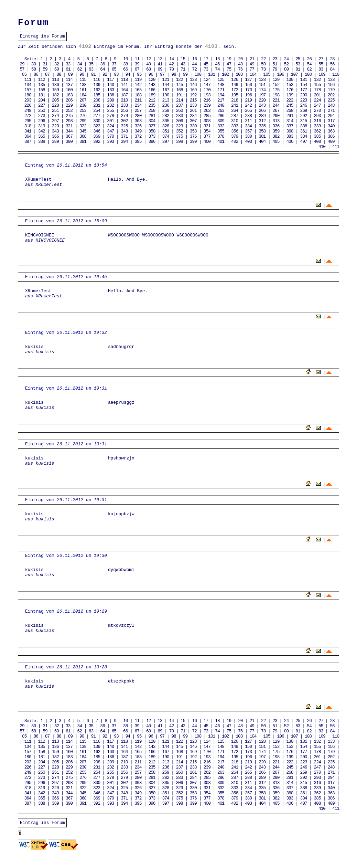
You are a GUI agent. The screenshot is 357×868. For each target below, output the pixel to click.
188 (138, 95)
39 (137, 64)
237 (180, 105)
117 (110, 80)
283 (180, 116)
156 (331, 85)
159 (55, 90)
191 (180, 95)
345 (83, 131)
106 (281, 75)
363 (331, 131)
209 (110, 100)
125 (221, 80)
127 (248, 80)
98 (174, 75)
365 (42, 136)
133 (331, 80)
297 (55, 121)
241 (235, 105)
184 (83, 95)
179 (331, 90)
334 (248, 126)
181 (42, 95)
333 (235, 126)
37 (114, 64)
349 (138, 131)
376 (193, 136)
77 (252, 69)
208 (97, 100)
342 (42, 131)
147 (207, 85)
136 (55, 85)
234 (138, 105)
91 (93, 75)
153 (290, 85)
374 (166, 136)
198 (276, 95)
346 (97, 131)
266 (262, 111)
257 (138, 111)
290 (276, 116)
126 (235, 80)
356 (235, 131)
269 (304, 111)
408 (317, 142)
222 (290, 100)
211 (138, 100)
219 (248, 100)
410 (322, 147)
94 (128, 75)
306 (180, 121)
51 (275, 64)
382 (276, 136)
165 (138, 90)
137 (69, 85)
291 (290, 116)
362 (317, 131)
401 (221, 142)
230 (83, 105)
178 (317, 90)
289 (262, 116)
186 (110, 95)
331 (207, 126)
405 (276, 142)
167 (166, 90)
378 (221, 136)
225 (331, 100)
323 (97, 126)
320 (55, 126)
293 (317, 116)
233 (124, 105)
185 (97, 95)
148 (221, 85)
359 (276, 131)
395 (138, 142)
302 (124, 121)
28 (332, 59)
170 (207, 90)
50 (263, 64)
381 (262, 136)
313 (276, 121)
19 (229, 59)
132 (317, 80)
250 (42, 111)
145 (180, 85)
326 (138, 126)
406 (290, 142)
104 (253, 75)
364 (28, 136)
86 (36, 75)
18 (217, 59)
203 (28, 100)
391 (83, 142)
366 (55, 136)
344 (69, 131)
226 (28, 105)
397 (166, 142)
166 (152, 90)
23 (275, 59)
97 (162, 75)
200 (304, 95)
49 (252, 64)
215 (193, 100)
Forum (34, 23)
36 (102, 64)
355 (221, 131)
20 (240, 59)
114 (69, 80)
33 (68, 64)
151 (262, 85)
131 (304, 80)
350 (152, 131)
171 (221, 90)
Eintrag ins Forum (42, 36)
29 (22, 64)
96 (151, 75)
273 (42, 116)
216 (207, 100)
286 (221, 116)
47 (229, 64)
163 (110, 90)
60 (57, 69)
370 (110, 136)
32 (57, 64)
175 (276, 90)
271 (331, 111)
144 (166, 85)
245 (290, 105)
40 (148, 64)
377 (207, 136)
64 (102, 69)
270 (317, 111)
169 (193, 90)
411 (336, 147)
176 (290, 90)
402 (235, 142)
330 (193, 126)
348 (124, 131)
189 (152, 95)
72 (194, 69)
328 (166, 126)
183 (69, 95)
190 (166, 95)
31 (45, 64)
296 (42, 121)
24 (286, 59)
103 (239, 75)
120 (152, 80)
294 (331, 116)
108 (308, 75)
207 (83, 100)
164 (124, 90)
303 (138, 121)
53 (298, 64)
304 (152, 121)
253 (83, 111)
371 (124, 136)
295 (28, 121)
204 (42, 100)
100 (198, 75)
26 (309, 59)
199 (290, 95)
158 (42, 90)
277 (97, 116)
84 (332, 69)
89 (70, 75)
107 (294, 75)
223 (304, 100)
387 (28, 142)
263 (221, 111)
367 (69, 136)
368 (83, 136)
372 (138, 136)
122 (180, 80)
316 (317, 121)
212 (152, 100)
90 (82, 75)
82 (309, 69)
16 (194, 59)
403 (248, 142)
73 (206, 69)
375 (180, 136)
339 (317, 126)
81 (298, 69)
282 (166, 116)
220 (262, 100)
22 (263, 59)
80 (286, 69)
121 (166, 80)
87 (47, 75)
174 (262, 90)
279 (124, 116)
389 (55, 142)
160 (69, 90)
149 (235, 85)
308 (207, 121)
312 (262, 121)
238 (193, 105)
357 (248, 131)
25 (298, 59)
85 (24, 75)
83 (321, 69)
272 (28, 116)
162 (97, 90)
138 (83, 85)
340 (331, 126)
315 (304, 121)
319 (42, 126)
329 (180, 126)
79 (275, 69)
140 (110, 85)
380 (248, 136)
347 (110, 131)
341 (28, 131)
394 (124, 142)
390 (69, 142)
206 (69, 100)
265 (248, 111)
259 (166, 111)
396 (152, 142)
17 (206, 59)
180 (28, 95)
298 (69, 121)
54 (309, 64)
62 (79, 69)
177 (304, 90)
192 (193, 95)
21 (252, 59)
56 (332, 64)
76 (240, 69)
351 (166, 131)
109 (322, 75)
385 (317, 136)
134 (28, 85)
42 (171, 64)
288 (248, 116)
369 (97, 136)
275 (69, 116)
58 (34, 69)
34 (79, 64)
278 (110, 116)
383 (290, 136)
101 (212, 75)
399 (193, 142)
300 (97, 121)
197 (262, 95)
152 (276, 85)
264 (235, 111)
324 (110, 126)
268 (290, 111)
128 (262, 80)
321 (69, 126)
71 (183, 69)
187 (124, 95)
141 (124, 85)
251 (55, 111)
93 (116, 75)
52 (286, 64)
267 (276, 111)
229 (69, 105)
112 (42, 80)
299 (83, 121)
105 (267, 75)
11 (137, 59)
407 (304, 142)
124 (207, 80)
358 (262, 131)
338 (304, 126)
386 (331, 136)
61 (68, 69)
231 (97, 105)
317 (331, 121)
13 (160, 59)
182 (55, 95)
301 (110, 121)
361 (304, 131)
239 (207, 105)
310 (235, 121)
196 (248, 95)
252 (69, 111)
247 (317, 105)
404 (262, 142)
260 (180, 111)
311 (248, 121)
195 (235, 95)
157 (28, 90)
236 (166, 105)
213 (166, 100)
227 (42, 105)
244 (276, 105)
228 (55, 105)
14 (171, 59)
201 (317, 95)
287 (235, 116)
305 (166, 121)
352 (180, 131)
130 (290, 80)
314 (290, 121)
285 (207, 116)
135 (42, 85)
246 (304, 105)
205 (55, 100)
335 (262, 126)
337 (290, 126)
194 (221, 95)
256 (124, 111)
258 (152, 111)
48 (240, 64)
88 (59, 75)
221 (276, 100)
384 (304, 136)
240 (221, 105)
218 (235, 100)
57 (22, 69)
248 (331, 105)
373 (152, 136)
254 (97, 111)
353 (193, 131)
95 (139, 75)
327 (152, 126)
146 (193, 85)
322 (83, 126)
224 (317, 100)
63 (91, 69)
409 (331, 142)
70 (171, 69)
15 (183, 59)
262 (207, 111)
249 (28, 111)
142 (138, 85)
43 (183, 64)
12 (148, 59)
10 (125, 59)
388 (42, 142)
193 (207, 95)
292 (304, 116)
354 (207, 131)
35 (91, 64)
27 (321, 59)
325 (124, 126)
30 (34, 64)
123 (193, 80)
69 (160, 69)
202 (331, 95)
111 (28, 80)
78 (263, 69)
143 (152, 85)
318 (28, 126)
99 (185, 75)
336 (276, 126)
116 (97, 80)
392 (97, 142)
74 (217, 69)
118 (124, 80)
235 (152, 105)
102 (225, 75)
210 (124, 100)
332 (221, 126)
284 (193, 116)
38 (125, 64)
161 (83, 90)
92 (105, 75)
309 (221, 121)
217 (221, 100)
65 (114, 69)
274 (55, 116)
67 (137, 69)
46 (217, 64)
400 (207, 142)
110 (336, 75)
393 (110, 142)
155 (317, 85)
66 (125, 69)
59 (45, 69)
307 (193, 121)
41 (160, 64)
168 (180, 90)
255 (110, 111)
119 (138, 80)
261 (193, 111)
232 (110, 105)
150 (248, 85)
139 (97, 85)
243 (262, 105)
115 (83, 80)
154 (304, 85)
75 (229, 69)
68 (148, 69)
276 (83, 116)
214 (180, 100)
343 (55, 131)
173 (248, 90)
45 (206, 64)
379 (235, 136)
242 (248, 105)
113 (55, 80)
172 (235, 90)
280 (138, 116)
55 (321, 64)
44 (194, 64)
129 (276, 80)
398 (180, 142)
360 (290, 131)
